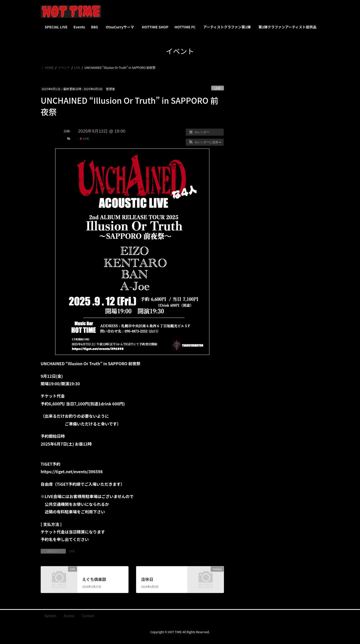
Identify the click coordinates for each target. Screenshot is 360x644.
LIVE (218, 88)
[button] (205, 142)
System (50, 616)
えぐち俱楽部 (94, 579)
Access (69, 616)
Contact (88, 616)
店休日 (147, 579)
